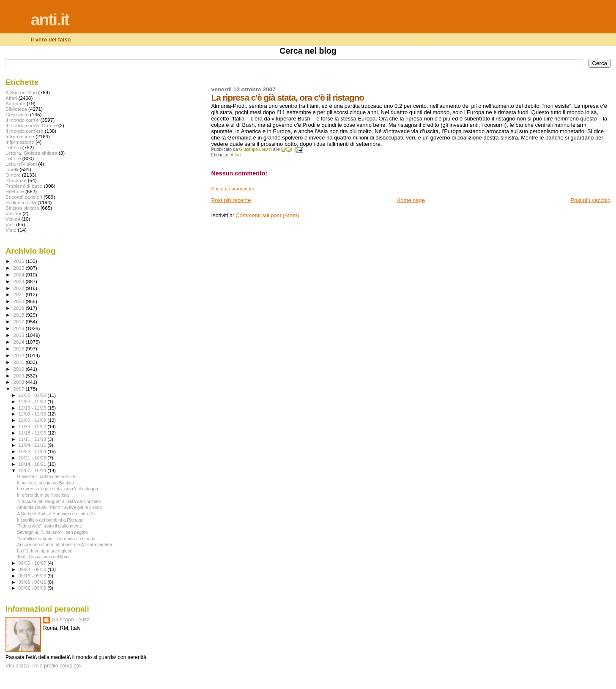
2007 (19, 389)
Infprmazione (20, 142)
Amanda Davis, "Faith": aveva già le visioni (59, 507)
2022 (19, 288)
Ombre (13, 175)
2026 (19, 261)
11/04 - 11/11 (33, 445)
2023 (19, 281)
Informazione (20, 136)
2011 (19, 362)
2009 (19, 376)
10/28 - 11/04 (33, 451)
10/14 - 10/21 (33, 464)
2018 (19, 315)
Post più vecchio (590, 200)
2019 (19, 308)
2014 (19, 342)
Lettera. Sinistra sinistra (31, 153)
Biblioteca (16, 109)
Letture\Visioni (21, 164)
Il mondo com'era (25, 131)
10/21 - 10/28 (33, 458)
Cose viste (17, 114)
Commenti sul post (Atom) (267, 215)
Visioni (13, 219)
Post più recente (231, 200)
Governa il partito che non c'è (46, 476)
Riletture (15, 191)
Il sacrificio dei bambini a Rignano (50, 520)
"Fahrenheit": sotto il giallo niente (49, 526)
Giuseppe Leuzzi (71, 620)
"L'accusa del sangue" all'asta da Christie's (59, 501)
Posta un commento (233, 189)
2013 (19, 349)
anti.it (50, 20)
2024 (19, 275)
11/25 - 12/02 (33, 427)
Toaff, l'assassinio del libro (43, 557)
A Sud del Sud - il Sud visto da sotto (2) (56, 514)
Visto (11, 230)
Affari (235, 155)
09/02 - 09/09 (33, 588)
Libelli (12, 169)
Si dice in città (21, 202)
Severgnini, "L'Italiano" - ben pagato (52, 532)
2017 (19, 321)
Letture (13, 158)
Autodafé (15, 103)
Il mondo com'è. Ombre (31, 125)
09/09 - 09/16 (33, 582)
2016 (19, 328)
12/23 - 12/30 (33, 402)
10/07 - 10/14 (33, 470)
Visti (10, 224)
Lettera (13, 147)
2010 (19, 369)
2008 (19, 382)
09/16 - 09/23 (33, 576)
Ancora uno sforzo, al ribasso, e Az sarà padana (64, 544)
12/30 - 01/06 (33, 395)
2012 (19, 355)
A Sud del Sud (21, 92)
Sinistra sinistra (22, 208)
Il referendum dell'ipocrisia (43, 495)
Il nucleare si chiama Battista (45, 483)
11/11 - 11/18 (33, 439)
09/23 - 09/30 (33, 569)
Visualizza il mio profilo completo (43, 666)
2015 (19, 335)
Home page (411, 200)
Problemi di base (24, 186)
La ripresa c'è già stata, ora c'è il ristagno (57, 489)
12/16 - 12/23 (33, 408)
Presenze (16, 180)
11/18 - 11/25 (33, 433)
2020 (19, 301)
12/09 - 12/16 (33, 414)
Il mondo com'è (22, 120)
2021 (19, 294)
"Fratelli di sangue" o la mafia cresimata (56, 539)
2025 (19, 268)
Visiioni (13, 213)
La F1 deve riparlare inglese (45, 551)
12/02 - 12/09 (33, 420)
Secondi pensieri (24, 197)
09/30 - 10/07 (33, 563)
